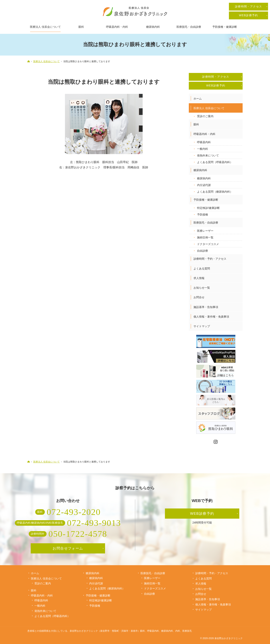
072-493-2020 (74, 512)
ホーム (198, 99)
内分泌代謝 (204, 185)
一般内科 (202, 149)
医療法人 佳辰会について (209, 108)
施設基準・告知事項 (206, 307)
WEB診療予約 (216, 85)
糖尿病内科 (200, 170)
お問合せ (199, 297)
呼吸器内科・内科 (204, 134)
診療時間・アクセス (216, 77)
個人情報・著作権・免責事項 (211, 317)
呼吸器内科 (204, 142)
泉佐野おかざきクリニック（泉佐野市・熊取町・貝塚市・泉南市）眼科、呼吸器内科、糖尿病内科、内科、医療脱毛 (131, 631)
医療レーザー (205, 231)
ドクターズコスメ (208, 244)
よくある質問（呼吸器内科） (215, 162)
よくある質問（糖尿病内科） (215, 192)
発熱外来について (208, 155)
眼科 (196, 124)
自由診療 (202, 251)
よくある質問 (202, 269)
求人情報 (199, 278)
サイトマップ (202, 326)
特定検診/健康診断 (208, 208)
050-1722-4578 (78, 534)
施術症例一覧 (205, 237)
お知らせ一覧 (202, 288)
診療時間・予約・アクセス (210, 259)
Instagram (216, 442)
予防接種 (202, 215)
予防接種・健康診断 (206, 200)
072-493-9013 (94, 523)
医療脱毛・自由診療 (206, 223)
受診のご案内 (205, 116)
